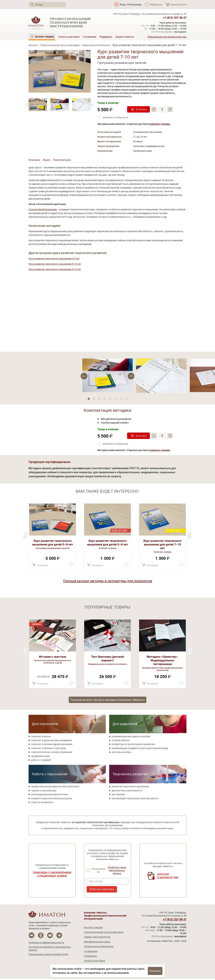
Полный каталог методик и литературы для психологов (108, 582)
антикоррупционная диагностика (50, 796)
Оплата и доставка (69, 37)
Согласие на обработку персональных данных (50, 950)
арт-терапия (118, 796)
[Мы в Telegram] (59, 937)
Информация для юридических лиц (167, 37)
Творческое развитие (130, 775)
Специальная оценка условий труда (48, 956)
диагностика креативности (127, 792)
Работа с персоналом (50, 775)
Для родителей (125, 725)
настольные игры (121, 754)
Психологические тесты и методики (60, 45)
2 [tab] (94, 399)
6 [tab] (116, 399)
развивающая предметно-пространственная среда (140, 750)
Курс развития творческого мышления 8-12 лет (55, 265)
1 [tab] (89, 399)
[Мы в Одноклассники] (41, 937)
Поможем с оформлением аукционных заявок (52, 876)
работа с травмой (41, 761)
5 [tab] (110, 399)
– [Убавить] (154, 109)
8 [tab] (126, 399)
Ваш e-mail (96, 883)
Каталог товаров (93, 929)
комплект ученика (160, 124)
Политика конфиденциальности (46, 944)
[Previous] (92, 105)
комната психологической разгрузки (52, 800)
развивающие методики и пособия (131, 738)
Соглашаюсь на (110, 872)
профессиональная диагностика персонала (55, 788)
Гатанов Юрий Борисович (43, 210)
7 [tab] (121, 399)
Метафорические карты (97, 943)
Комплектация (63, 160)
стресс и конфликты (42, 804)
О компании (89, 37)
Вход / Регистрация (131, 5)
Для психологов (45, 725)
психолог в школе (41, 738)
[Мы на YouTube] (50, 937)
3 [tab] (99, 399)
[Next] (27, 105)
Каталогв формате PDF (168, 877)
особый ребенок (121, 742)
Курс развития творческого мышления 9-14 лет (55, 270)
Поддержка (106, 37)
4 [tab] (105, 399)
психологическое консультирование (51, 754)
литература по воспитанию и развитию (133, 746)
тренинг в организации (44, 792)
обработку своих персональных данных (117, 872)
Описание (35, 160)
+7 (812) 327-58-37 (175, 18)
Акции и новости (125, 37)
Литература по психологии (99, 948)
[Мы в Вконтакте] (31, 937)
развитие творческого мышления (130, 788)
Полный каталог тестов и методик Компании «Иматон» (107, 701)
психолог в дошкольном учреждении (51, 742)
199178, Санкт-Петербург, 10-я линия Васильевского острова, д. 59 (150, 14)
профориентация (40, 757)
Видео (47, 160)
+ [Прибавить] (171, 109)
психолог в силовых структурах (49, 750)
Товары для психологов (97, 938)
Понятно (155, 971)
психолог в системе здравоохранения (52, 746)
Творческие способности (96, 45)
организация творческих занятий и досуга (135, 800)
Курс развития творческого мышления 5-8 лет (54, 259)
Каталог (33, 45)
